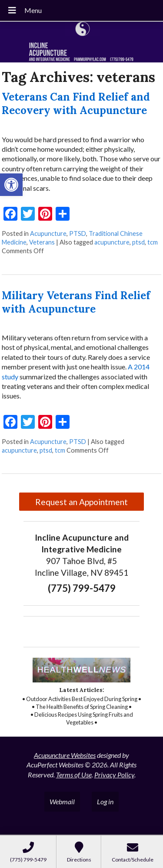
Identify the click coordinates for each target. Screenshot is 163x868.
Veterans (42, 242)
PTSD (78, 233)
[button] (11, 185)
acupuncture (112, 242)
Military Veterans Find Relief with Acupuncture (76, 302)
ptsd (138, 242)
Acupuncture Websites (65, 755)
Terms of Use (74, 775)
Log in (105, 801)
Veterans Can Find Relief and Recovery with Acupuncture (76, 104)
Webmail (62, 801)
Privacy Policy (114, 775)
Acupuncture (48, 233)
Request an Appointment (81, 502)
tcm (153, 242)
